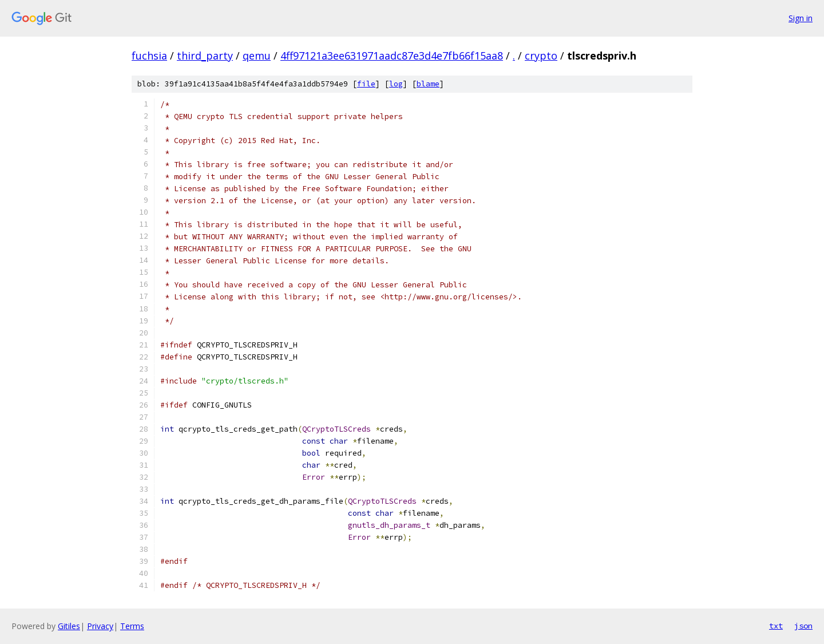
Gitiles (69, 626)
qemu (257, 56)
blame (428, 84)
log (396, 84)
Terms (132, 626)
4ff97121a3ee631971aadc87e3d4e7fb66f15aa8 (392, 56)
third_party (205, 56)
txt (776, 626)
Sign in (801, 18)
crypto (541, 56)
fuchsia (149, 56)
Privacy (100, 626)
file (366, 84)
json (803, 626)
